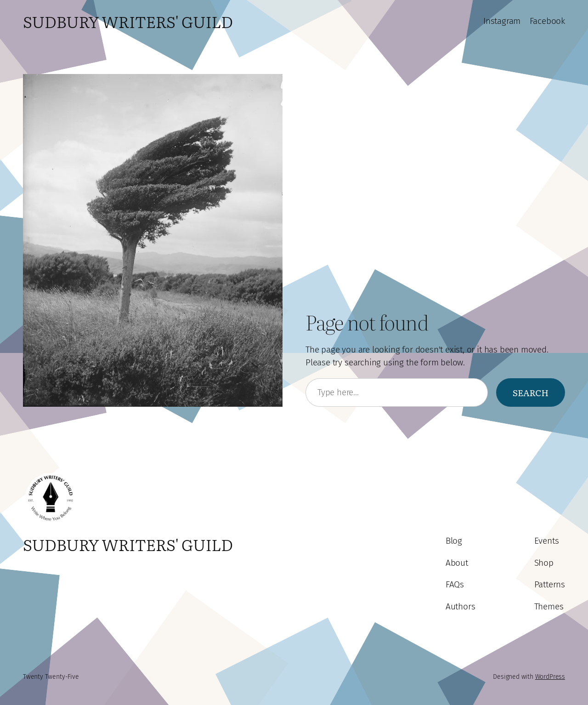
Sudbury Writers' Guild (128, 21)
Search (531, 392)
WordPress (550, 677)
